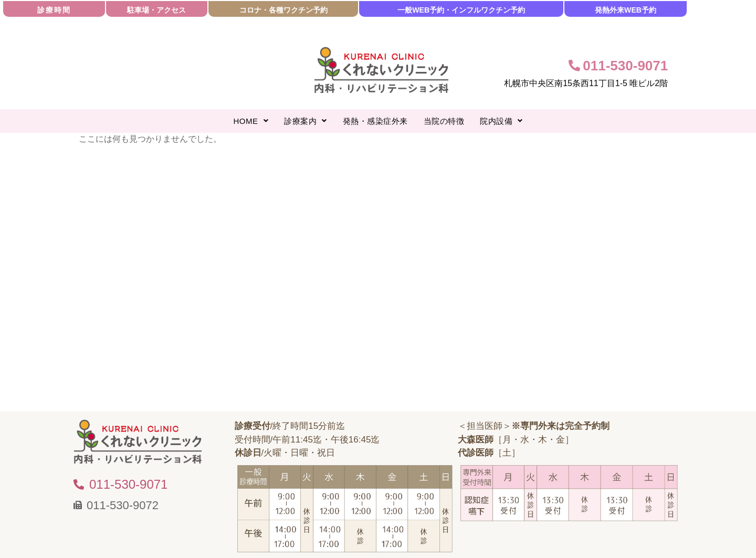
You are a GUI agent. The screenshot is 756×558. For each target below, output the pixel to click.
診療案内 (306, 121)
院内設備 (501, 121)
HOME (251, 121)
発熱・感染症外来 (375, 121)
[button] (251, 121)
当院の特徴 (444, 121)
